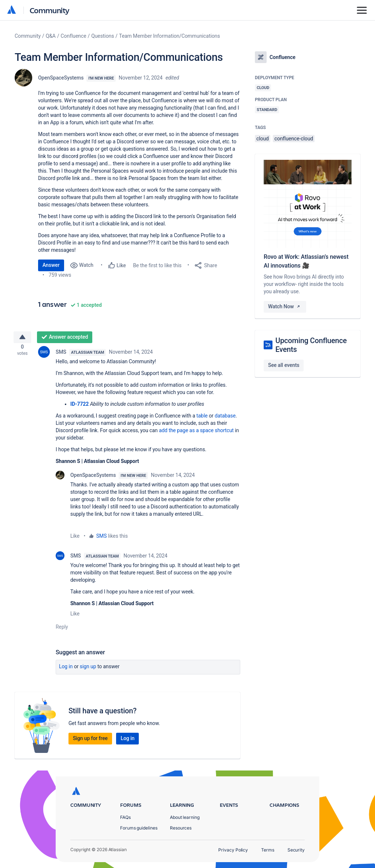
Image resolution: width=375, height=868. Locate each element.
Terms (268, 850)
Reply (62, 630)
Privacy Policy (233, 850)
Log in (66, 669)
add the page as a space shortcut (196, 433)
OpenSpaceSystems (61, 78)
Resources (181, 828)
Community (50, 10)
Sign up (88, 669)
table (202, 419)
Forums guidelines (139, 828)
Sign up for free (90, 741)
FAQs (125, 817)
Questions (103, 36)
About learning (185, 817)
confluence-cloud (294, 139)
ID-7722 (79, 407)
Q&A (51, 36)
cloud (263, 139)
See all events (284, 365)
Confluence (74, 36)
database (225, 419)
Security (296, 850)
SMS (61, 355)
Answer (51, 265)
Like (75, 539)
